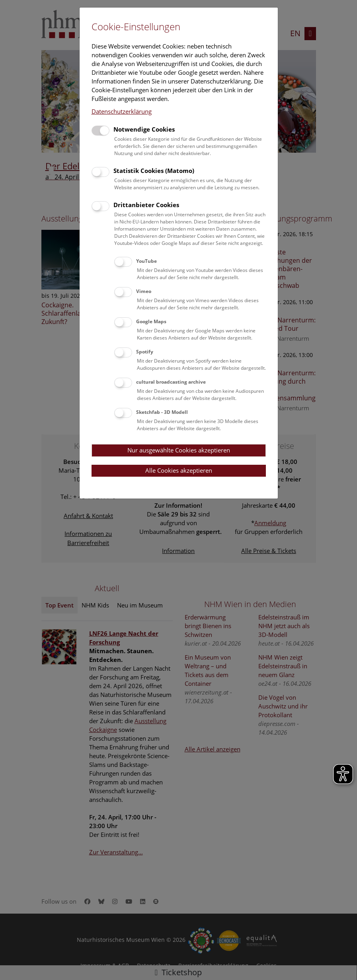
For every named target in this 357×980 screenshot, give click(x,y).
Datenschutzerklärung (122, 111)
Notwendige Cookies (144, 129)
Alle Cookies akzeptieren (179, 470)
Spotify (145, 352)
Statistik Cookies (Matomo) (154, 171)
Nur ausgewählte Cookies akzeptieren (179, 450)
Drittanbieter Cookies (146, 205)
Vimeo (144, 291)
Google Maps (151, 321)
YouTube (146, 261)
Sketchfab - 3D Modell (162, 412)
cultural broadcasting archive (171, 382)
